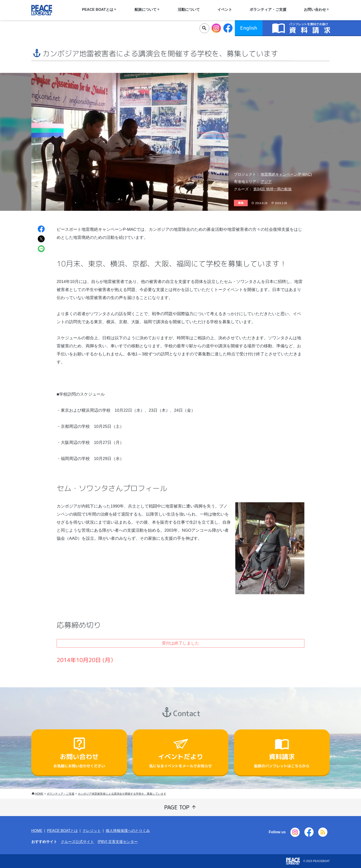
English (249, 28)
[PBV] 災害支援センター (118, 842)
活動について (189, 10)
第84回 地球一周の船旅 (272, 189)
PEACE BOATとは (63, 831)
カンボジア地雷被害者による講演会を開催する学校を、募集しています (122, 794)
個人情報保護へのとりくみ (128, 831)
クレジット (92, 831)
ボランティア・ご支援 (268, 10)
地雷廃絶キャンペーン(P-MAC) (286, 174)
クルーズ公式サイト (77, 842)
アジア (266, 182)
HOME (39, 794)
